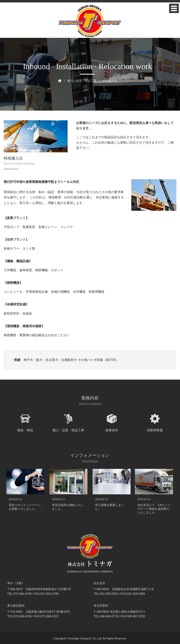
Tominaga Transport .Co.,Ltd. (85, 638)
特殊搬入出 (110, 81)
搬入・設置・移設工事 (82, 81)
